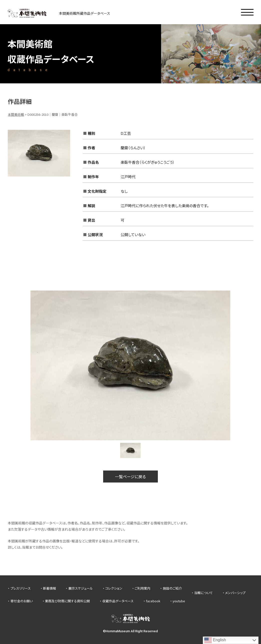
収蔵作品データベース (118, 601)
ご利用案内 (142, 588)
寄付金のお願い (22, 601)
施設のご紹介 (172, 588)
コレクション (114, 588)
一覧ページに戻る (130, 477)
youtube (179, 601)
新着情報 (49, 588)
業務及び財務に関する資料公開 (67, 601)
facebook (153, 601)
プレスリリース (21, 588)
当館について (203, 593)
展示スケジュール (81, 588)
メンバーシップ (235, 593)
